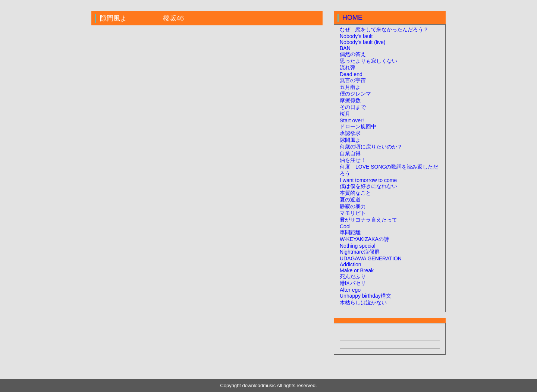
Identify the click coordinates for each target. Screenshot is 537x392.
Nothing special (358, 246)
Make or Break (357, 270)
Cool (345, 226)
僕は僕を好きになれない (368, 186)
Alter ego (350, 290)
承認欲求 (350, 133)
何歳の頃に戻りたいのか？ (371, 147)
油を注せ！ (353, 160)
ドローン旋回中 (358, 126)
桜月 (345, 114)
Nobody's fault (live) (363, 42)
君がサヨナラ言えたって (368, 220)
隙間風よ (350, 140)
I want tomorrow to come (368, 180)
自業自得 (350, 153)
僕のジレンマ (355, 94)
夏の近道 (350, 200)
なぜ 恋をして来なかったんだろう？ (384, 29)
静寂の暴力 (353, 206)
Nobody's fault (356, 36)
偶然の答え (353, 54)
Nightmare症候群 (360, 252)
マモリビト (353, 213)
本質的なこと (355, 193)
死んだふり (353, 276)
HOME (352, 18)
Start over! (352, 120)
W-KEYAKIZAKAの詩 (364, 239)
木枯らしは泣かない (363, 302)
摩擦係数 (350, 100)
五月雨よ (350, 87)
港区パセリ (353, 283)
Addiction (351, 264)
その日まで (353, 107)
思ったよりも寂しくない (368, 61)
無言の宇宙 (353, 80)
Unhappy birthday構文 (365, 296)
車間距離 (350, 232)
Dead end (351, 74)
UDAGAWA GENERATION (371, 258)
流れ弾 (348, 68)
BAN (345, 48)
